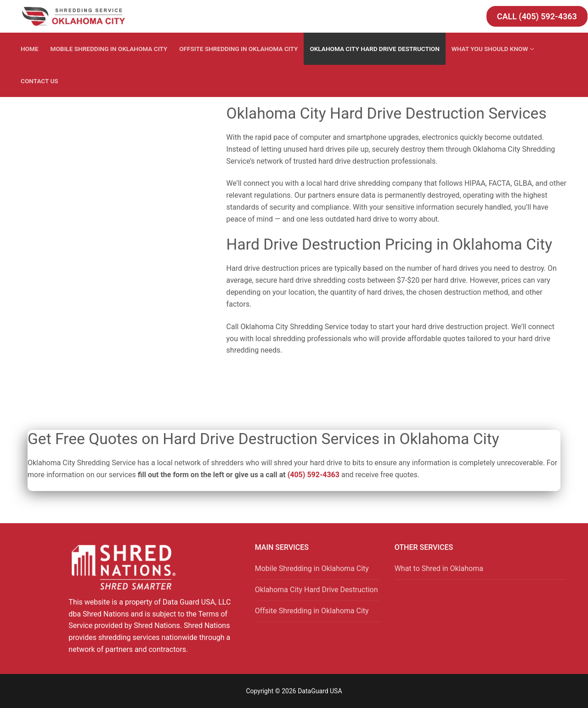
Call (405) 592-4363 (537, 16)
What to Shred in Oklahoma (439, 568)
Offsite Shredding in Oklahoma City (312, 611)
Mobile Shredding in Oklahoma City (312, 568)
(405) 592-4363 (314, 475)
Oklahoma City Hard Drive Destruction (317, 590)
